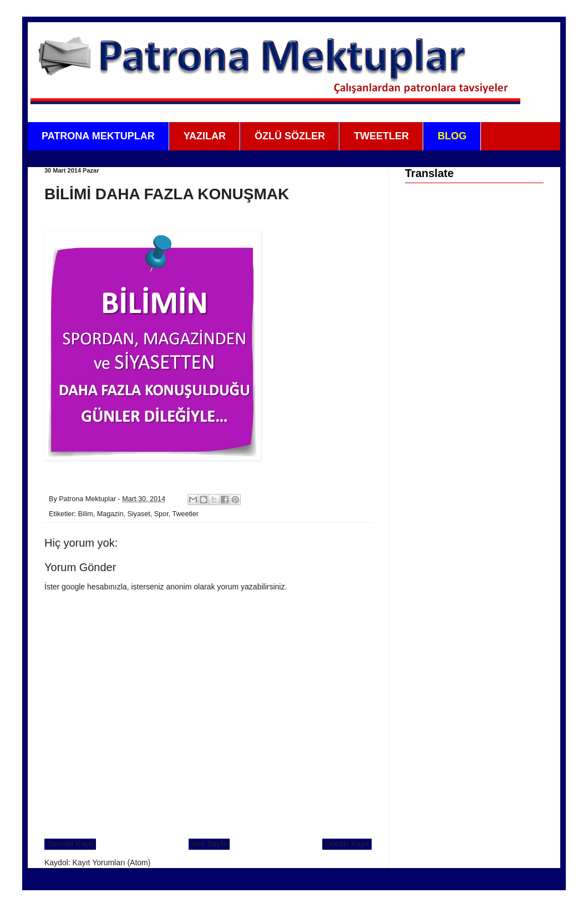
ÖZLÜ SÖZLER (290, 136)
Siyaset (138, 514)
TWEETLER (381, 136)
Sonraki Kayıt (70, 844)
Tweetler (185, 514)
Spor (161, 514)
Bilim (86, 514)
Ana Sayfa (209, 844)
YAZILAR (205, 136)
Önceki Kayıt (347, 844)
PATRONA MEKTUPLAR (98, 136)
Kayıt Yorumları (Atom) (112, 862)
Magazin (110, 514)
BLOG (452, 136)
